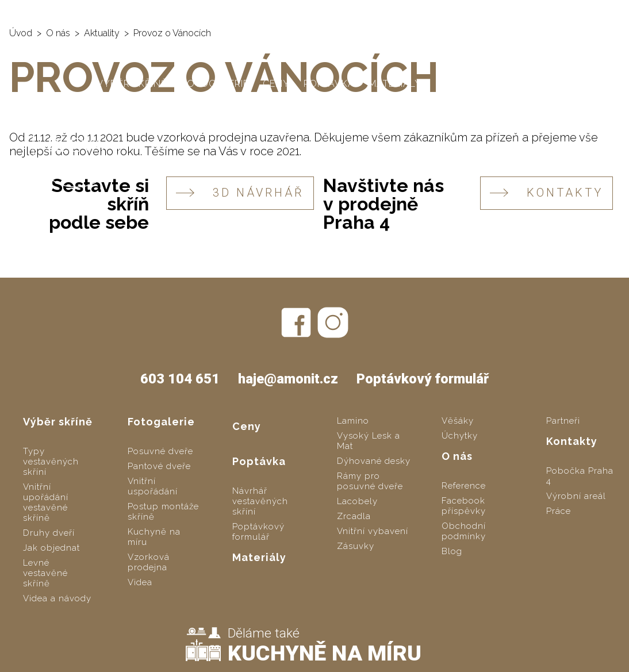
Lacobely (357, 501)
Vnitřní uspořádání (153, 486)
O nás (451, 84)
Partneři (563, 421)
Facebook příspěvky (464, 506)
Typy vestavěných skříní (51, 462)
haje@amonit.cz (578, 11)
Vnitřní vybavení (373, 531)
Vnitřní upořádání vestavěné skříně (46, 502)
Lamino (353, 421)
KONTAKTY (546, 193)
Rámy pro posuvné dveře (370, 481)
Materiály (395, 84)
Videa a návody (57, 598)
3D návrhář (240, 193)
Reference (464, 486)
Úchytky (460, 436)
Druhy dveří (49, 533)
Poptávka (329, 84)
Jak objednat (51, 548)
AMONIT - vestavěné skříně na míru (104, 12)
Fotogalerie (215, 84)
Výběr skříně (132, 84)
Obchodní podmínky (464, 531)
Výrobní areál (576, 496)
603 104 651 (496, 11)
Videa (140, 582)
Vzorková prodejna (149, 562)
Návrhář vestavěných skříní (260, 501)
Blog (452, 551)
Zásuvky (356, 546)
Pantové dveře (159, 466)
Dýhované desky (374, 461)
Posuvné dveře (160, 451)
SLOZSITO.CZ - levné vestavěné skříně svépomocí (340, 12)
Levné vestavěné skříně (45, 573)
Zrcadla (354, 516)
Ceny (276, 84)
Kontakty (506, 84)
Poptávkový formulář (423, 379)
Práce (559, 511)
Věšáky (458, 421)
